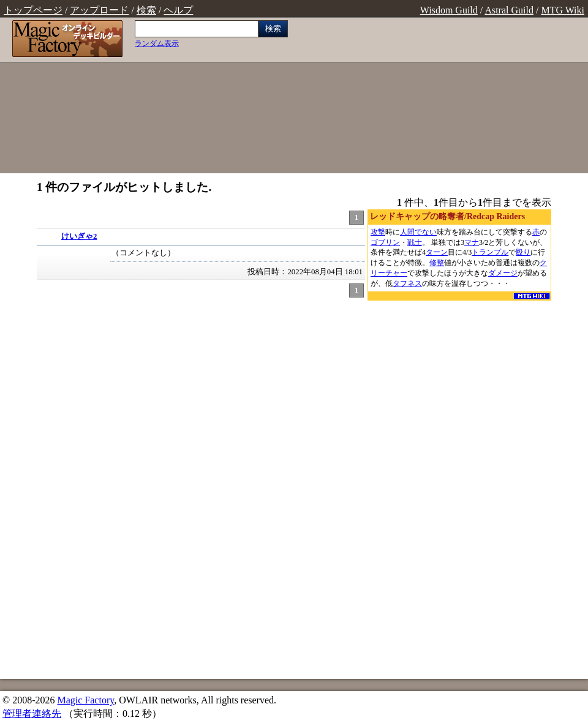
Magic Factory (85, 700)
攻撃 (378, 232)
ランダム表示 (157, 43)
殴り (523, 252)
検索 (146, 10)
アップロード (99, 10)
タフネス (407, 283)
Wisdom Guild (449, 10)
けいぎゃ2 (79, 236)
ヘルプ (178, 10)
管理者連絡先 (32, 714)
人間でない (418, 232)
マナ (472, 242)
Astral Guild (509, 10)
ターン (437, 252)
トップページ (33, 10)
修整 (437, 263)
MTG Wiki (563, 10)
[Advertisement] (441, 97)
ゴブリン (385, 242)
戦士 (415, 242)
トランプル (490, 252)
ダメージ (503, 273)
